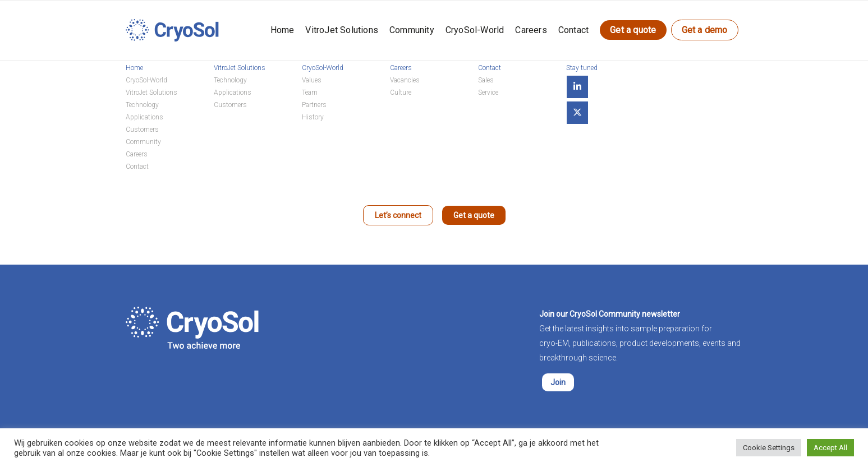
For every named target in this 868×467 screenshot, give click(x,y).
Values (312, 80)
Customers (142, 130)
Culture (401, 93)
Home (283, 30)
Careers (531, 30)
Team (310, 93)
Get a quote (633, 30)
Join (558, 382)
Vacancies (405, 80)
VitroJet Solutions (342, 30)
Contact (573, 30)
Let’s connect (398, 215)
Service (488, 93)
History (313, 117)
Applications (144, 117)
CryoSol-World (475, 30)
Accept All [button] (830, 448)
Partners (314, 105)
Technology (142, 105)
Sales (486, 80)
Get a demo (705, 30)
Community (412, 30)
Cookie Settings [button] (769, 448)
